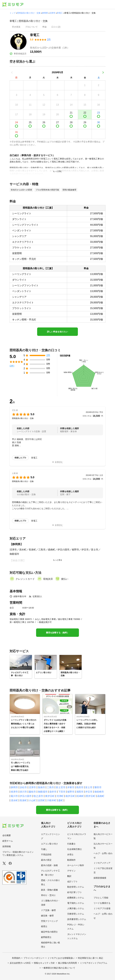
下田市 (62, 792)
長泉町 (23, 800)
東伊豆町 (50, 796)
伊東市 (71, 787)
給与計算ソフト (75, 892)
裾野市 (71, 792)
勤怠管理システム (76, 887)
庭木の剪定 (46, 860)
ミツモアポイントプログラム (94, 963)
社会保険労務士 (75, 849)
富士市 (89, 787)
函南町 (101, 796)
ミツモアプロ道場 (102, 908)
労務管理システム (76, 914)
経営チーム (8, 841)
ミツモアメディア (102, 863)
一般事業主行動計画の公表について (58, 968)
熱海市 (41, 787)
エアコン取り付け (49, 844)
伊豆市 (89, 792)
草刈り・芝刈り (48, 895)
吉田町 (41, 800)
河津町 (60, 796)
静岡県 (45, 13)
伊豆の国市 (26, 796)
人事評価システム (76, 908)
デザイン (71, 871)
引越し (44, 849)
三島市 (50, 787)
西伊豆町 (91, 796)
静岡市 (14, 787)
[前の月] (12, 72)
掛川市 (23, 792)
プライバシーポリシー (34, 958)
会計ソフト (72, 881)
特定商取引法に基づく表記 (90, 958)
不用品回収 (46, 855)
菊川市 (14, 796)
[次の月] (103, 72)
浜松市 (23, 787)
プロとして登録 (101, 898)
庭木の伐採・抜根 (49, 865)
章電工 (60, 13)
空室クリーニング (49, 921)
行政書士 (71, 844)
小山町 (32, 800)
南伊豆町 (70, 796)
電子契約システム (76, 903)
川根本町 (52, 800)
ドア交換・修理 (48, 910)
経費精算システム (76, 898)
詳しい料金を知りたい (57, 332)
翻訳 (69, 876)
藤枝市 (32, 792)
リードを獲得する (102, 903)
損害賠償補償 (100, 878)
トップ (13, 13)
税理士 (44, 926)
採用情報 (7, 846)
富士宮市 (61, 787)
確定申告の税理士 (49, 932)
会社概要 (7, 835)
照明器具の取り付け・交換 (29, 13)
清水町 (14, 800)
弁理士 (70, 855)
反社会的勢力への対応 (20, 963)
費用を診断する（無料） (57, 633)
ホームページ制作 (76, 865)
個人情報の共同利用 (67, 963)
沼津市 (52, 13)
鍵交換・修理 (47, 916)
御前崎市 (99, 792)
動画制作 (71, 860)
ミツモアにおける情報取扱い (61, 958)
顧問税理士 (46, 937)
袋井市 (53, 792)
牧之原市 (38, 796)
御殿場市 (43, 792)
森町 (61, 800)
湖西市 (80, 792)
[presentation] (16, 27)
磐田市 (98, 787)
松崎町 (80, 796)
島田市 (80, 787)
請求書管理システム (77, 919)
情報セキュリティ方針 (44, 963)
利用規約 (16, 958)
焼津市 (14, 792)
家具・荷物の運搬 (49, 890)
